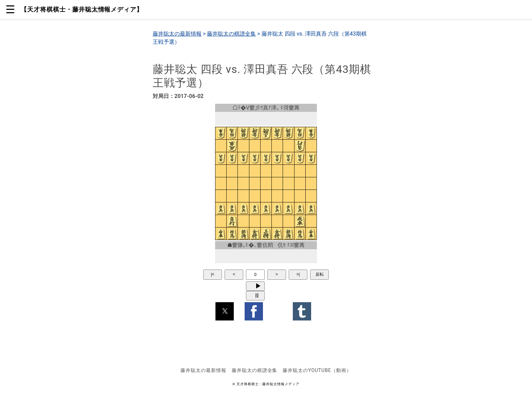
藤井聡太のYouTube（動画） (317, 370)
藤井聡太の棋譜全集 (231, 34)
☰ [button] (10, 9)
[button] (225, 311)
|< (212, 274)
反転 (320, 274)
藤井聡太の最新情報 (177, 34)
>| (298, 274)
